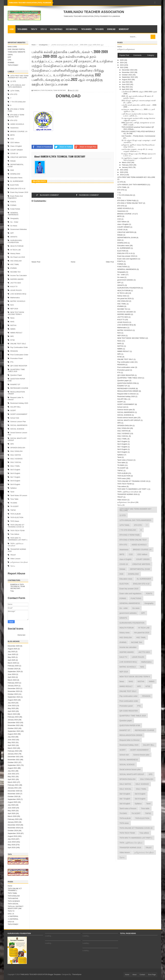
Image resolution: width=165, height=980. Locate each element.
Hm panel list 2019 (18, 257)
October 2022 (13, 728)
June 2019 (12, 842)
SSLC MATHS (16, 455)
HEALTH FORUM (17, 246)
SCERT (13, 410)
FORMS (13, 205)
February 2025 (13, 666)
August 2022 (12, 734)
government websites (19, 229)
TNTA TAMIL (12, 893)
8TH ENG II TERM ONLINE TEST (16, 116)
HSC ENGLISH (16, 261)
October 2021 (13, 762)
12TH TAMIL (15, 91)
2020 (122, 172)
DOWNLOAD (111, 29)
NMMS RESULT (16, 333)
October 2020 (13, 796)
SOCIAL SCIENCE (17, 429)
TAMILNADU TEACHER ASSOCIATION (94, 12)
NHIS (12, 322)
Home (12, 29)
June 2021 (12, 774)
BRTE (13, 135)
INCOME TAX (15, 272)
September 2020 (14, 799)
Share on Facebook (42, 147)
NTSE (13, 340)
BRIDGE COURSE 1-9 (19, 131)
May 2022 (11, 742)
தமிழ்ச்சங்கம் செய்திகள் (19, 562)
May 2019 (11, 845)
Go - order (14, 222)
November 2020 (14, 794)
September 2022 (14, 731)
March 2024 (12, 680)
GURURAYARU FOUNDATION (15, 241)
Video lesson (15, 559)
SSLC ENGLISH (16, 451)
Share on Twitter (63, 147)
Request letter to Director (127, 394)
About (134, 975)
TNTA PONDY (13, 65)
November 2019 (14, 828)
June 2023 (12, 706)
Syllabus (13, 488)
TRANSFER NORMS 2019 (127, 494)
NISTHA (13, 325)
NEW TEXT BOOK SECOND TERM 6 (16, 313)
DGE (12, 170)
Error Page (152, 975)
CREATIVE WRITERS (19, 157)
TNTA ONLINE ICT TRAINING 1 (15, 890)
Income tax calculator (19, 275)
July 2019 (11, 839)
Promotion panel (16, 358)
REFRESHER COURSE (19, 388)
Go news (14, 226)
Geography (14, 218)
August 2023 (12, 700)
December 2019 (14, 825)
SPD (12, 444)
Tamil (12, 492)
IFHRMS (11, 63)
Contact (142, 975)
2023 (122, 65)
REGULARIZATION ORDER (128, 391)
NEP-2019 (14, 309)
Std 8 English (15, 481)
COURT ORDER (16, 150)
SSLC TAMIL (15, 466)
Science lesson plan (18, 422)
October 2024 (13, 669)
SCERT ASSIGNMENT (19, 414)
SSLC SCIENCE (16, 459)
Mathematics (15, 298)
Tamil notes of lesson (19, 495)
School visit (15, 418)
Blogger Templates (54, 974)
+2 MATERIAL (13, 916)
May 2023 (11, 708)
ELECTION (15, 185)
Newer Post (36, 262)
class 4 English (16, 146)
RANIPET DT (15, 385)
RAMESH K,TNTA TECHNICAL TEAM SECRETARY (18, 586)
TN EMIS (14, 503)
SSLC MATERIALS (56, 29)
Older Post (110, 262)
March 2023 (12, 714)
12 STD (13, 81)
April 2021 (12, 779)
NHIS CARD (12, 47)
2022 (122, 67)
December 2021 (14, 757)
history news (15, 253)
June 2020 (12, 808)
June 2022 (12, 740)
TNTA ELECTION (17, 517)
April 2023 (12, 711)
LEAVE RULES (16, 290)
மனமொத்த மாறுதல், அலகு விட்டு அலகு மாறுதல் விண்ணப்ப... (137, 150)
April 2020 (12, 813)
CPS (9, 60)
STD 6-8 (11, 922)
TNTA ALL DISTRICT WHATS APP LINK (16, 907)
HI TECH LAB (15, 250)
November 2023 (14, 691)
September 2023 (14, 697)
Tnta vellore (15, 534)
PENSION (14, 351)
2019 (122, 175)
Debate (13, 161)
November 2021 (14, 760)
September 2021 (14, 765)
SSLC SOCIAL (16, 462)
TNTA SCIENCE (14, 901)
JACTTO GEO (16, 283)
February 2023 (13, 717)
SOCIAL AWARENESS (19, 425)
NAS (12, 305)
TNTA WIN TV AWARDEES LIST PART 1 (18, 539)
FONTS (13, 202)
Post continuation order (19, 355)
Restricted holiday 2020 (19, 403)
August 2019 (12, 836)
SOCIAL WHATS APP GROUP (129, 420)
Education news (16, 178)
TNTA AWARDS (86, 29)
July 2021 (11, 771)
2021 (122, 170)
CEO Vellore (15, 143)
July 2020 (11, 805)
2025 (122, 60)
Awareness (14, 128)
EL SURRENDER (17, 181)
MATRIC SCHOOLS (18, 301)
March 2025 (12, 663)
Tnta (12, 591)
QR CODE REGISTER (19, 366)
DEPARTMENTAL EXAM (127, 238)
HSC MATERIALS (72, 29)
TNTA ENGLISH (14, 896)
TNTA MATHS (13, 898)
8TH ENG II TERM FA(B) (127, 201)
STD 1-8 (44, 29)
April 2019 (12, 848)
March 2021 (12, 782)
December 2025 (14, 646)
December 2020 (14, 791)
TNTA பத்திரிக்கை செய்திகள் (128, 492)
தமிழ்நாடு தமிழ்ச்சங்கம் (126, 49)
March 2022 (12, 748)
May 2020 (11, 811)
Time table (14, 499)
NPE (12, 336)
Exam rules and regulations (15, 197)
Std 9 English (15, 484)
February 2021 (13, 785)
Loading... (49, 936)
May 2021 (11, 777)
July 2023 (11, 703)
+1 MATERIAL (13, 919)
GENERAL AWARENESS (13, 214)
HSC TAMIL (15, 264)
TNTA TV (34, 29)
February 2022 (13, 751)
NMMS (13, 329)
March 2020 (12, 816)
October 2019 (13, 831)
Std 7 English (15, 477)
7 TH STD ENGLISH (18, 102)
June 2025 (12, 654)
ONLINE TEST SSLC (18, 344)
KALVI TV (14, 287)
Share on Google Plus (85, 147)
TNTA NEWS (99, 29)
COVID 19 (14, 153)
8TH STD (14, 120)
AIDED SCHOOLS (17, 124)
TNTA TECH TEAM (17, 531)
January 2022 (13, 754)
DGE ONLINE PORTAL (16, 49)
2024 (122, 63)
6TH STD (14, 94)
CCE (12, 139)
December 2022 (14, 723)
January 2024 (13, 686)
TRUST (13, 555)
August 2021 (12, 768)
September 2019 (14, 833)
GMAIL (10, 55)
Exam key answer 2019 (19, 192)
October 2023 (13, 694)
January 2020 (13, 822)
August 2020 (12, 802)
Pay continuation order (19, 347)
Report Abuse (16, 573)
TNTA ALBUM (15, 514)
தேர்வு (13, 566)
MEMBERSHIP (124, 29)
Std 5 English (15, 470)
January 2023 (13, 720)
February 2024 (13, 683)
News (12, 318)
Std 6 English (15, 473)
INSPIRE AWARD (17, 279)
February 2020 (13, 819)
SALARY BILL (16, 407)
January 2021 (13, 788)
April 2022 (12, 745)
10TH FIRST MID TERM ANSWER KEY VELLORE (18, 77)
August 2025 (12, 649)
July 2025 (11, 652)
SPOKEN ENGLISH (18, 448)
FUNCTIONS (15, 209)
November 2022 (14, 725)
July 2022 (11, 737)
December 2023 (14, 688)
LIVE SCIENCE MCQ (18, 294)
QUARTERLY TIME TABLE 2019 (16, 370)
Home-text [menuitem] (21, 635)
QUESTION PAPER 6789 (127, 383)
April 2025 (12, 660)
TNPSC (13, 510)
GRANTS (14, 237)
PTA (12, 362)
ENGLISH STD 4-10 (18, 189)
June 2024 (12, 674)
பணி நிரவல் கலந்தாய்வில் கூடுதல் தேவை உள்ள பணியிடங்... (137, 115)
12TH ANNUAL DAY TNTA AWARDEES (16, 86)
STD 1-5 (11, 914)
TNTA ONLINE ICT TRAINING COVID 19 (16, 526)
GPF (9, 57)
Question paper (16, 375)
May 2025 (11, 657)
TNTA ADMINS (22, 29)
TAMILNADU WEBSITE (16, 52)
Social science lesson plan (127, 418)
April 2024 (12, 677)
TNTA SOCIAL (13, 904)
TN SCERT (15, 506)
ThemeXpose (77, 974)
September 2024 (14, 671)
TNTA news (15, 521)
